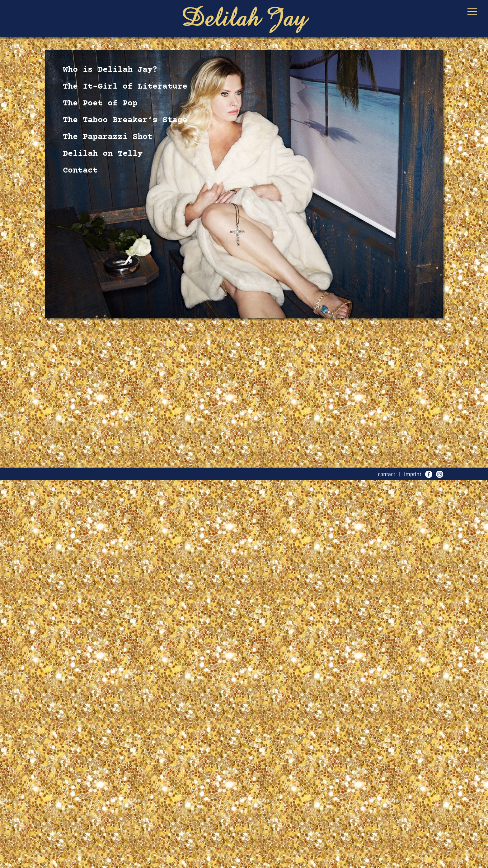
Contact (80, 171)
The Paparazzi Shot (108, 137)
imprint (413, 474)
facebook (429, 474)
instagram (440, 474)
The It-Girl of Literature (125, 87)
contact (387, 474)
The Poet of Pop (100, 104)
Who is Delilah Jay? (110, 70)
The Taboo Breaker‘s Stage (125, 120)
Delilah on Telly (103, 154)
